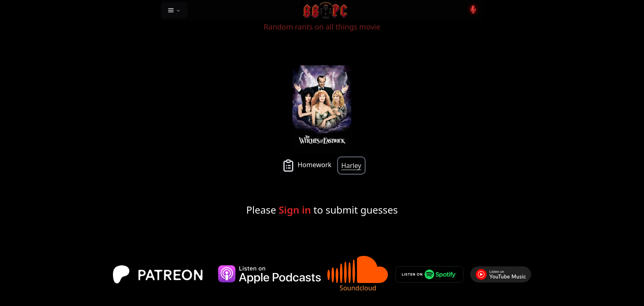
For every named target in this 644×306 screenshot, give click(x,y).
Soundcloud (358, 274)
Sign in (295, 210)
